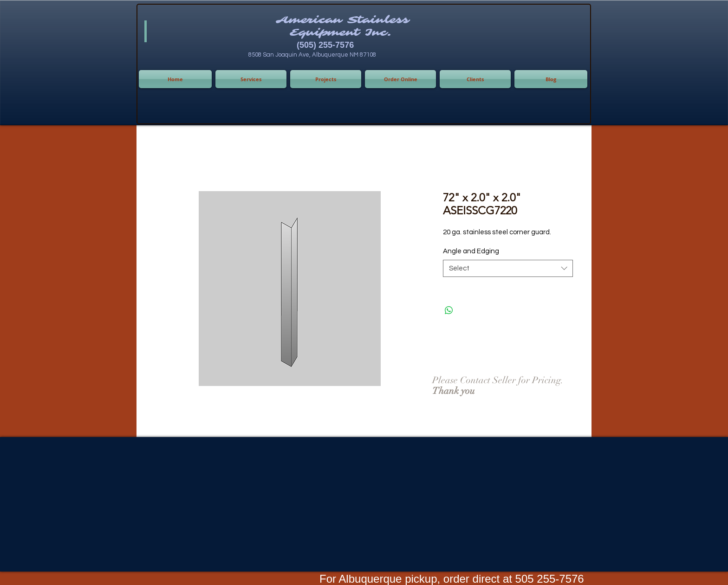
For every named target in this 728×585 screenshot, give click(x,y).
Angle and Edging (471, 251)
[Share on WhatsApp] (449, 310)
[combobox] (508, 269)
